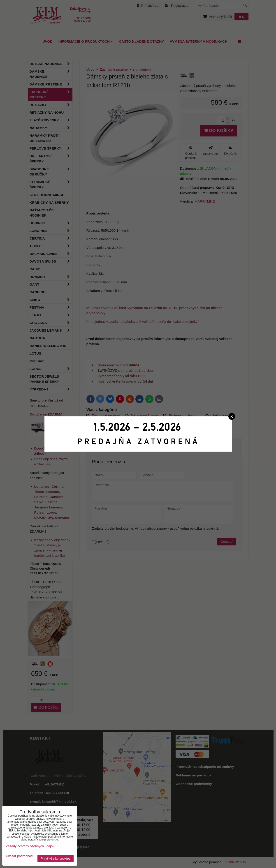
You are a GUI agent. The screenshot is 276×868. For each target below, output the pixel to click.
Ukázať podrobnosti (20, 856)
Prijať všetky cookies (56, 859)
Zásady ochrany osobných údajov (30, 846)
